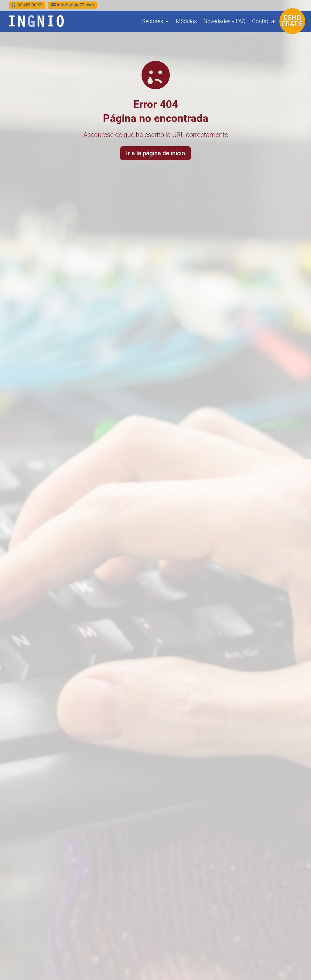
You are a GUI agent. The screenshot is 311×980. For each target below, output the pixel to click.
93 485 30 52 (30, 5)
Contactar (264, 21)
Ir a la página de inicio (155, 152)
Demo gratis (292, 21)
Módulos (186, 21)
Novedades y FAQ (224, 21)
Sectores (153, 21)
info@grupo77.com (75, 5)
